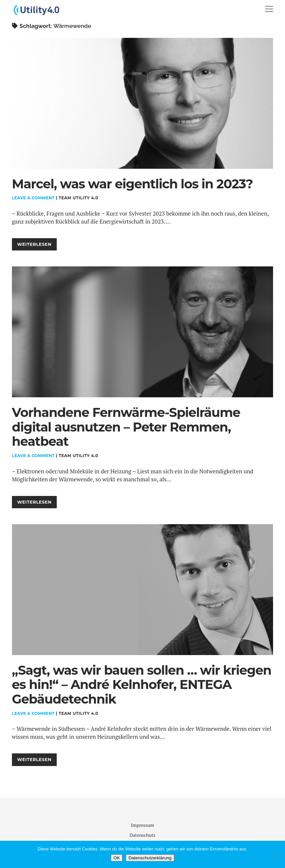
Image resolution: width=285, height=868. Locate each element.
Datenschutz (142, 835)
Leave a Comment (33, 198)
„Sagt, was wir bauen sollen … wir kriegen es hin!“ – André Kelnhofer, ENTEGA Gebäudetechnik (142, 590)
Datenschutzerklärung (150, 858)
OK (117, 858)
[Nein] (277, 854)
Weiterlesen (37, 246)
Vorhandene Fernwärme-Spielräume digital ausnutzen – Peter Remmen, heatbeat (142, 332)
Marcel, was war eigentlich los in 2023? (142, 103)
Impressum (143, 825)
